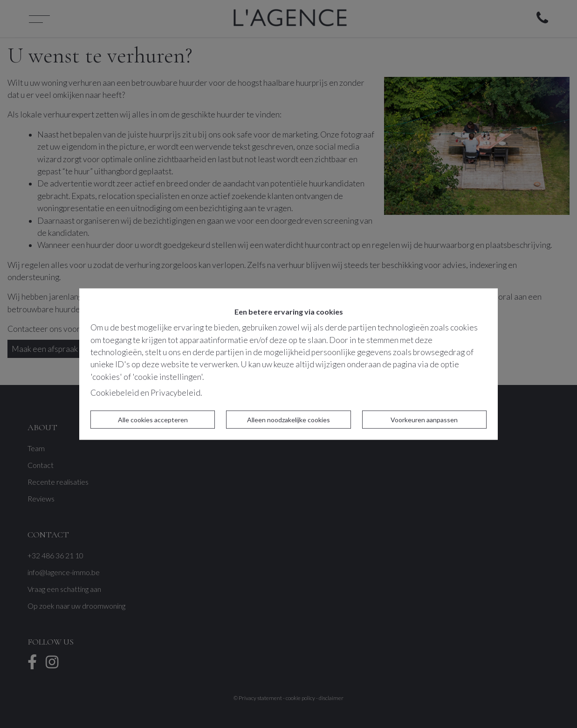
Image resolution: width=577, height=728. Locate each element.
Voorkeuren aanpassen (424, 419)
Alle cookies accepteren (153, 419)
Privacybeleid (175, 393)
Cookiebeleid (115, 393)
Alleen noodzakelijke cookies (288, 419)
